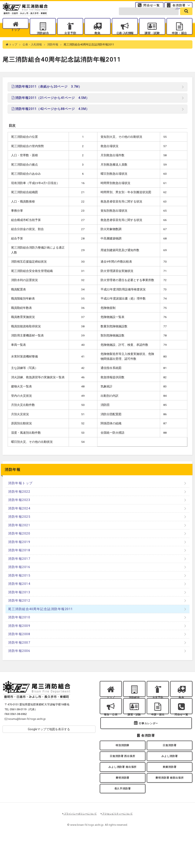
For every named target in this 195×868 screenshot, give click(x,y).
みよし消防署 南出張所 (122, 792)
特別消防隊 (122, 766)
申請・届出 (179, 39)
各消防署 (179, 7)
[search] (186, 17)
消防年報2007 (19, 651)
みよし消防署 (169, 779)
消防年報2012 (19, 609)
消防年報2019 (19, 550)
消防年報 (53, 53)
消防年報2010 (19, 626)
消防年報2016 (19, 575)
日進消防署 (169, 766)
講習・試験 (152, 39)
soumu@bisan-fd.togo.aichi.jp (25, 727)
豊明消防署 (122, 805)
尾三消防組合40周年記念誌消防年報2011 (41, 618)
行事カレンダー (148, 742)
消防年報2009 (19, 634)
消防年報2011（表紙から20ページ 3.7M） (46, 95)
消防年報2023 (19, 508)
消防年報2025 (19, 525)
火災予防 (70, 39)
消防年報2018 (19, 559)
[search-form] (149, 17)
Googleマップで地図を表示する (49, 738)
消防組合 (43, 39)
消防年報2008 (19, 643)
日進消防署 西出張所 (122, 779)
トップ (16, 39)
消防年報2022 (19, 500)
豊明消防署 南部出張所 (170, 805)
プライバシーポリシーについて (78, 844)
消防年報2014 (19, 592)
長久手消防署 (122, 817)
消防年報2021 (19, 534)
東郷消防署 (169, 792)
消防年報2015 (19, 584)
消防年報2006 (19, 659)
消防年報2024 (19, 517)
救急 (97, 39)
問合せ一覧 (152, 7)
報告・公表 (111, 728)
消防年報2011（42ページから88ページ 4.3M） (50, 117)
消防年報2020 (19, 542)
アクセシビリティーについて (118, 844)
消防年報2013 (19, 601)
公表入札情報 (125, 39)
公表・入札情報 (32, 53)
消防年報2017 (19, 567)
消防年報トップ (20, 492)
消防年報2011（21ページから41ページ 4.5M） (50, 106)
